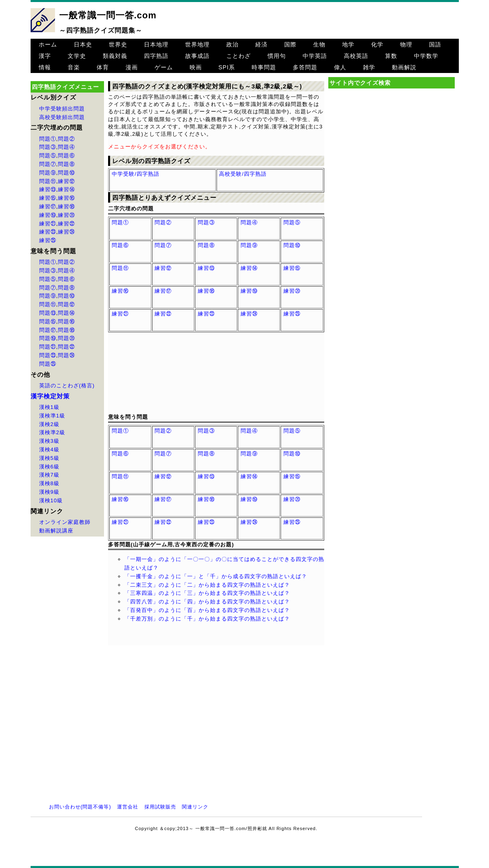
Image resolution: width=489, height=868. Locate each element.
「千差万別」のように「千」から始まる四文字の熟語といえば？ (207, 619)
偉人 (340, 67)
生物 (319, 44)
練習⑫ (66, 181)
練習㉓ (48, 232)
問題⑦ (48, 164)
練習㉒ (66, 224)
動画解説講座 (56, 531)
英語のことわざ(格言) (67, 385)
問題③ (48, 147)
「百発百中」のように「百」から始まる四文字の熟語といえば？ (207, 610)
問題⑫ (66, 304)
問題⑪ (48, 181)
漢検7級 (49, 475)
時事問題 (264, 67)
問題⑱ (66, 330)
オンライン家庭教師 (65, 522)
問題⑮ (48, 321)
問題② (66, 139)
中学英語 (315, 56)
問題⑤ (48, 156)
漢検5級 (49, 458)
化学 (377, 44)
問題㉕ (48, 364)
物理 (406, 44)
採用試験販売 (160, 807)
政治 (232, 44)
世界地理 (197, 44)
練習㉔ (66, 232)
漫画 (132, 67)
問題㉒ (66, 347)
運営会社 (128, 807)
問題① (48, 139)
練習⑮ (48, 198)
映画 (196, 67)
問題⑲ (48, 338)
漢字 (45, 56)
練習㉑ (48, 224)
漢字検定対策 (50, 396)
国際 (290, 44)
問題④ (66, 147)
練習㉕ (48, 240)
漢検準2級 (52, 432)
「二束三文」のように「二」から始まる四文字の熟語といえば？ (207, 585)
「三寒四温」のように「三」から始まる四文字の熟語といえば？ (207, 593)
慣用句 (277, 56)
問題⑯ (66, 321)
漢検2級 (49, 424)
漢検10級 (51, 500)
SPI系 (227, 67)
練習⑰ (48, 207)
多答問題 (305, 67)
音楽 (74, 67)
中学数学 (426, 56)
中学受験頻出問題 (62, 109)
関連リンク (195, 807)
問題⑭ (66, 313)
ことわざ (239, 56)
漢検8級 (49, 483)
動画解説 (404, 67)
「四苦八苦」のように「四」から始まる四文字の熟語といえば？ (207, 602)
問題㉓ (48, 355)
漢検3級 (49, 441)
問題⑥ (66, 156)
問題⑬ (48, 313)
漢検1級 (49, 407)
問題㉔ (66, 355)
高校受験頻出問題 (62, 117)
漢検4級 (49, 449)
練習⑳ (66, 215)
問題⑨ (48, 173)
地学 (348, 44)
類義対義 (115, 56)
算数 (391, 56)
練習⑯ (66, 198)
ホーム (48, 44)
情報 (45, 67)
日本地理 (156, 44)
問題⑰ (48, 330)
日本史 (83, 44)
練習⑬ (48, 189)
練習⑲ (48, 215)
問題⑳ (66, 338)
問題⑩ (66, 173)
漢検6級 (49, 467)
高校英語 (356, 56)
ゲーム (164, 67)
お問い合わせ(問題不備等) (80, 807)
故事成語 (197, 56)
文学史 (77, 56)
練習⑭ (66, 189)
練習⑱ (66, 207)
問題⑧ (66, 164)
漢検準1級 (52, 416)
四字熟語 (156, 56)
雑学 (369, 67)
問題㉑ (48, 347)
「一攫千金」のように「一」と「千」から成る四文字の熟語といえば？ (216, 576)
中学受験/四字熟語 (136, 174)
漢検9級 (49, 492)
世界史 (118, 44)
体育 (103, 67)
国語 (435, 44)
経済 (261, 44)
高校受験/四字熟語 (243, 174)
